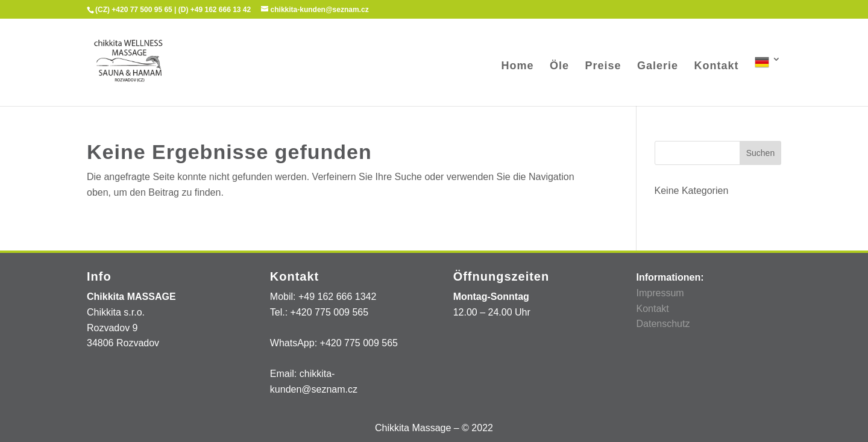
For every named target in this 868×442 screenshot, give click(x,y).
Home (518, 67)
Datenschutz (663, 324)
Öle (559, 67)
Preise (603, 67)
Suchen (760, 153)
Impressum (660, 293)
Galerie (658, 67)
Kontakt (717, 67)
